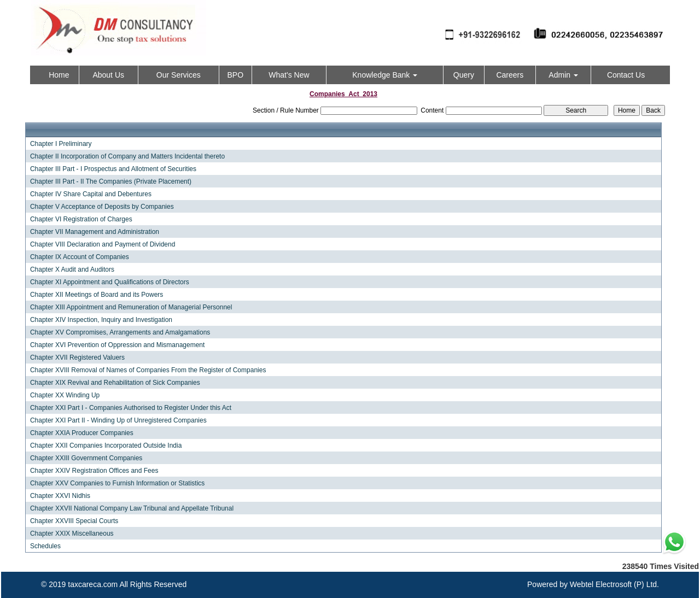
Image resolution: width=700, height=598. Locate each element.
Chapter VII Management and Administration (95, 232)
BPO (235, 75)
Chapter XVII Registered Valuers (77, 357)
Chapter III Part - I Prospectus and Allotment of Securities (113, 169)
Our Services (179, 75)
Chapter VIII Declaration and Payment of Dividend (103, 244)
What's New (289, 75)
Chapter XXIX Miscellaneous (72, 533)
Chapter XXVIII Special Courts (74, 521)
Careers (510, 75)
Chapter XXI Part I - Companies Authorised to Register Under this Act (131, 408)
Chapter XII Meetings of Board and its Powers (97, 295)
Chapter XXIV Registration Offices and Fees (94, 471)
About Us (108, 75)
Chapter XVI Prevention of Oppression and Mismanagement (118, 345)
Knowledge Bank (385, 75)
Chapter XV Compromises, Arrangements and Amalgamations (120, 332)
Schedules (45, 546)
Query (464, 75)
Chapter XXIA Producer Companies (82, 433)
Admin (563, 75)
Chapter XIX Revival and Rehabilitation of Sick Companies (115, 383)
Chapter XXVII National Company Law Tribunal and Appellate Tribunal (132, 508)
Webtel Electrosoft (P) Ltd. (614, 584)
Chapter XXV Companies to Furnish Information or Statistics (117, 483)
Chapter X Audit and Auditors (72, 269)
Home (59, 75)
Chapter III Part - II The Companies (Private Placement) (111, 181)
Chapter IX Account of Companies (80, 257)
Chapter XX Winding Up (65, 395)
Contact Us (626, 75)
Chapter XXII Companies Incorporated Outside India (106, 445)
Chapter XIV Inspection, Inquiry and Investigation (101, 320)
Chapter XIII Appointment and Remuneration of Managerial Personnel (131, 307)
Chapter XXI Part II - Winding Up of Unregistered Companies (118, 420)
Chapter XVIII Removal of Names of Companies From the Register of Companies (148, 370)
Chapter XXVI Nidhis (60, 496)
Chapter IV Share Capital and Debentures (91, 194)
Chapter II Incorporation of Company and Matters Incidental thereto (127, 156)
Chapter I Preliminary (61, 144)
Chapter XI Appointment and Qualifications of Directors (110, 282)
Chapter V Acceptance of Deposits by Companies (102, 207)
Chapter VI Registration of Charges (81, 219)
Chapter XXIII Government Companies (86, 458)
